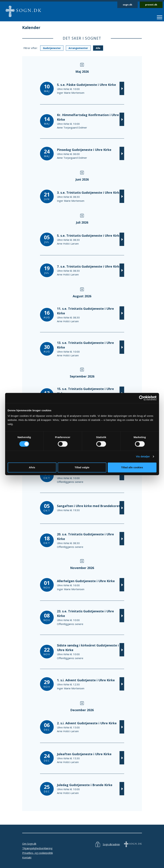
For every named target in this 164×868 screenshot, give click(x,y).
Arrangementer (78, 48)
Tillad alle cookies (132, 467)
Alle (98, 48)
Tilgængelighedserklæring (37, 848)
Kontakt (27, 857)
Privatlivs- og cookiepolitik (38, 853)
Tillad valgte (82, 467)
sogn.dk (127, 5)
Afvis (32, 467)
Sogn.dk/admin (111, 844)
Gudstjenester (52, 48)
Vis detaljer (143, 456)
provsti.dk (151, 5)
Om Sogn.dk (29, 844)
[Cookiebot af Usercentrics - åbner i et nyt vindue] (142, 398)
